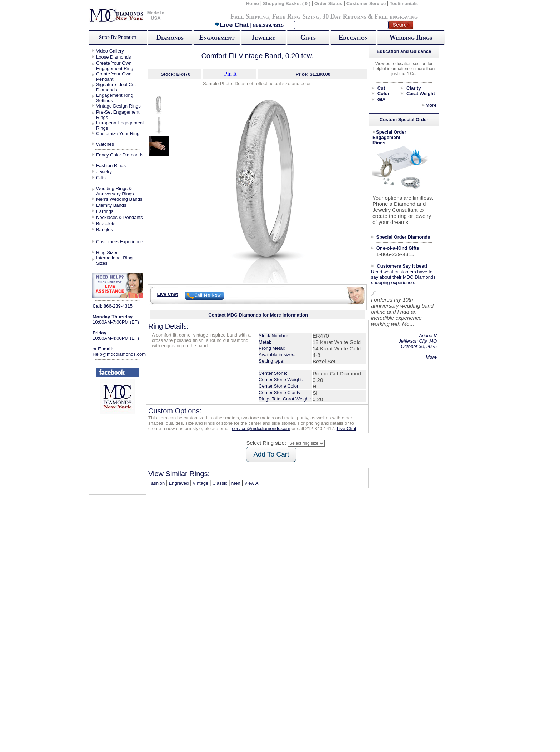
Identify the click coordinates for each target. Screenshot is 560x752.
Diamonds (170, 38)
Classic (220, 483)
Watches (105, 144)
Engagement (217, 38)
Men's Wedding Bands (119, 199)
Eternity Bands (111, 205)
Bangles (104, 230)
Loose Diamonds (114, 57)
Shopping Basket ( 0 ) (287, 3)
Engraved (179, 483)
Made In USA (156, 15)
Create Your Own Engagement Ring (115, 66)
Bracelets (106, 223)
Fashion (156, 483)
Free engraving (396, 16)
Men (236, 483)
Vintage (200, 483)
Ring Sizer (107, 252)
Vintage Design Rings (118, 106)
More (431, 105)
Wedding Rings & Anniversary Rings (115, 191)
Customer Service (366, 3)
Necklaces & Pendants (119, 217)
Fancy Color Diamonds (120, 155)
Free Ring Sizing (296, 16)
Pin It (230, 74)
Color (384, 93)
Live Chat (231, 25)
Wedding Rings (411, 38)
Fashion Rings (111, 166)
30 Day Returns (344, 16)
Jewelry (264, 38)
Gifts (308, 38)
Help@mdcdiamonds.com (119, 354)
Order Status (328, 3)
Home (252, 3)
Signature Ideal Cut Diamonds (116, 87)
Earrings (105, 211)
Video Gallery (110, 51)
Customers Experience (120, 242)
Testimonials (404, 3)
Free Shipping (250, 16)
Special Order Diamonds (403, 237)
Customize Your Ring (118, 133)
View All (252, 483)
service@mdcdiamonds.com (261, 429)
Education (353, 38)
